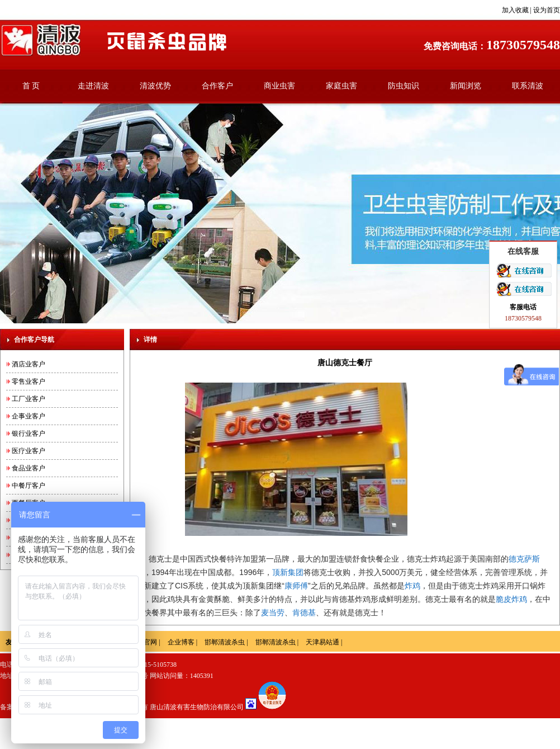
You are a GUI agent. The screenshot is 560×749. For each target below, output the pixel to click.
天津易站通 (322, 642)
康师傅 (296, 586)
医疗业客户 (29, 451)
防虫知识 (404, 86)
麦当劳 (273, 613)
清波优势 (155, 86)
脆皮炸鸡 (511, 599)
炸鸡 (412, 586)
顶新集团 (288, 572)
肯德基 (304, 613)
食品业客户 (29, 468)
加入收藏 (515, 10)
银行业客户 (29, 434)
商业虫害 (279, 86)
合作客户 (217, 86)
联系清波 (528, 86)
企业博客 (181, 642)
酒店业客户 (29, 364)
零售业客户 (29, 381)
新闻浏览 (466, 86)
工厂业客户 (29, 399)
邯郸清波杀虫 (225, 642)
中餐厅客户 (29, 486)
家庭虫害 (341, 86)
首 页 (31, 86)
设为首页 (547, 10)
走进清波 (93, 86)
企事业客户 (29, 416)
